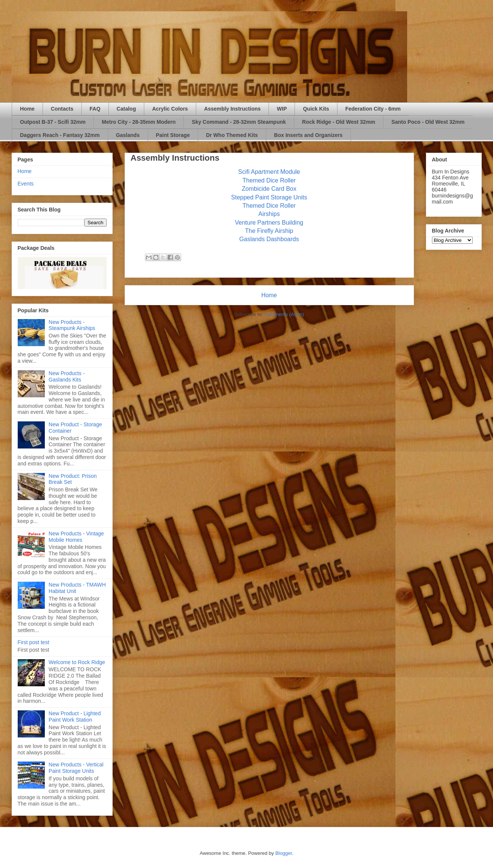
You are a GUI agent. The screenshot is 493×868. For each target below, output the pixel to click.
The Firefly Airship (269, 231)
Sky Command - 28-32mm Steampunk (239, 122)
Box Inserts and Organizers (308, 135)
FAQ (95, 109)
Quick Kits (316, 109)
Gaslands (128, 135)
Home (27, 109)
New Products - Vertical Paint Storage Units (76, 768)
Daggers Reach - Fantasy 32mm (60, 135)
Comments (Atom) (284, 314)
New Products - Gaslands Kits (67, 376)
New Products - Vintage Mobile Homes (76, 537)
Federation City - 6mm (373, 109)
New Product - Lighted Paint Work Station (75, 717)
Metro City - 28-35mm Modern (139, 122)
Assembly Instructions (232, 109)
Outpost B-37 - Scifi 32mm (53, 122)
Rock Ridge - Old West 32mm (339, 122)
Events (26, 184)
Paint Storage (173, 135)
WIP (282, 109)
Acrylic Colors (170, 109)
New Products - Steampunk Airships (72, 325)
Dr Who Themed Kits (232, 135)
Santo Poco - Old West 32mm (428, 122)
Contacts (62, 109)
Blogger (284, 853)
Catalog (126, 109)
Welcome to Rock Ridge (77, 662)
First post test (34, 642)
